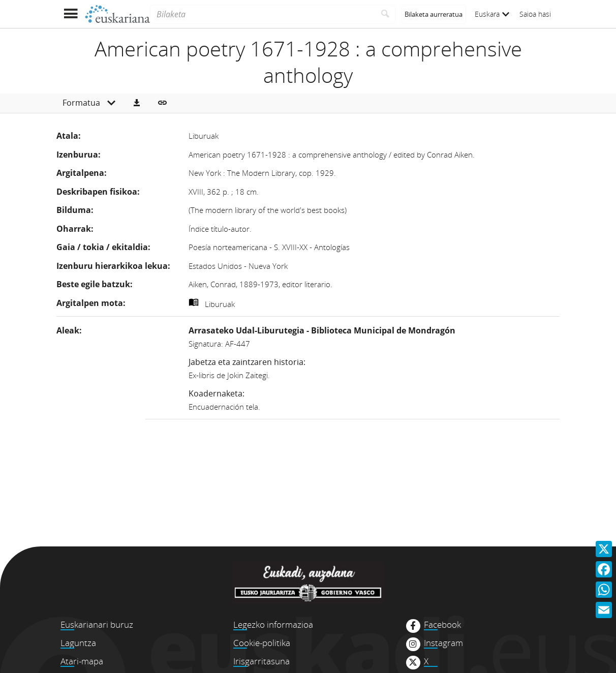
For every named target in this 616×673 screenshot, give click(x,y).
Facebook (442, 625)
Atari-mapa (82, 661)
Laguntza (78, 643)
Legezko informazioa (273, 624)
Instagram (443, 643)
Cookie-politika (262, 643)
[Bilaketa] (263, 14)
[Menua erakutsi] (70, 14)
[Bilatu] (386, 14)
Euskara (492, 14)
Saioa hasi (535, 14)
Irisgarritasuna (261, 661)
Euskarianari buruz (97, 624)
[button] (137, 103)
